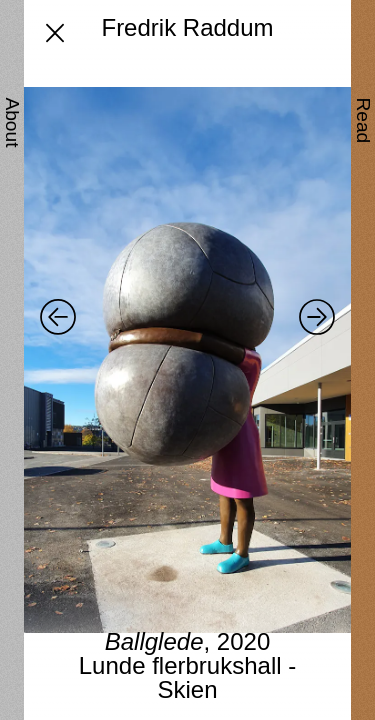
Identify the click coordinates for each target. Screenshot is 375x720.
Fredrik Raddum (187, 27)
